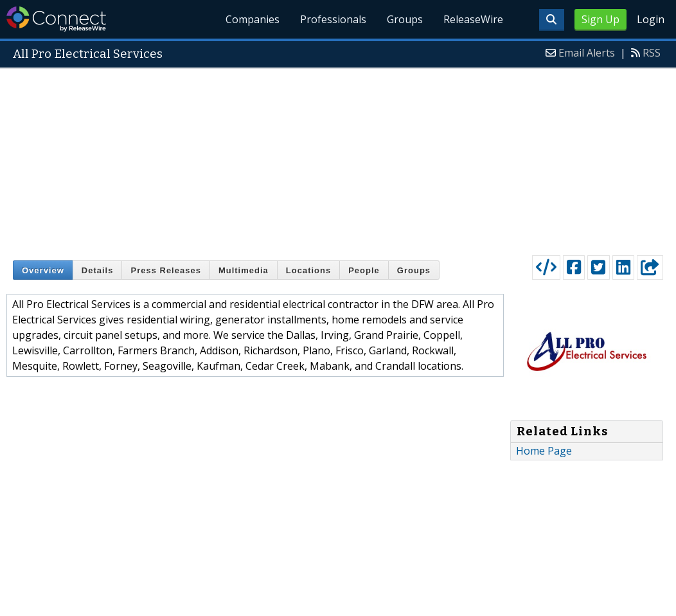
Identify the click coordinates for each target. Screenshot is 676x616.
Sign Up (600, 19)
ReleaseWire (473, 19)
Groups (405, 19)
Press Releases (165, 270)
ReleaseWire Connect (56, 19)
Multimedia (244, 270)
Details (98, 270)
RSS (652, 53)
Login (651, 19)
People (364, 270)
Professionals (334, 19)
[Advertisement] (338, 159)
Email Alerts (587, 53)
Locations (308, 270)
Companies (253, 19)
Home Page (544, 451)
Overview (43, 270)
